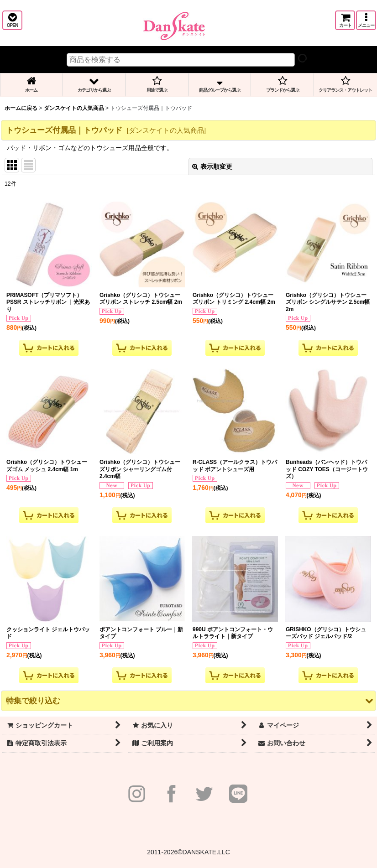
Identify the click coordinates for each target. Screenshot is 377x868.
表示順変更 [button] (212, 166)
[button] (12, 20)
